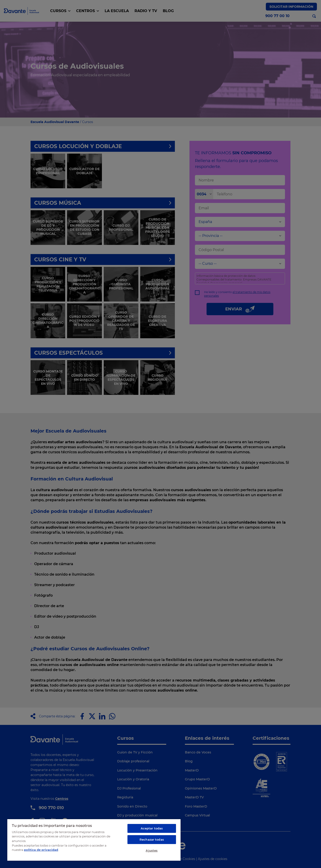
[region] (94, 840)
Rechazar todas (152, 839)
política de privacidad (41, 850)
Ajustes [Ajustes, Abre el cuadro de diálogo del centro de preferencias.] (152, 850)
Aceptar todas (152, 828)
